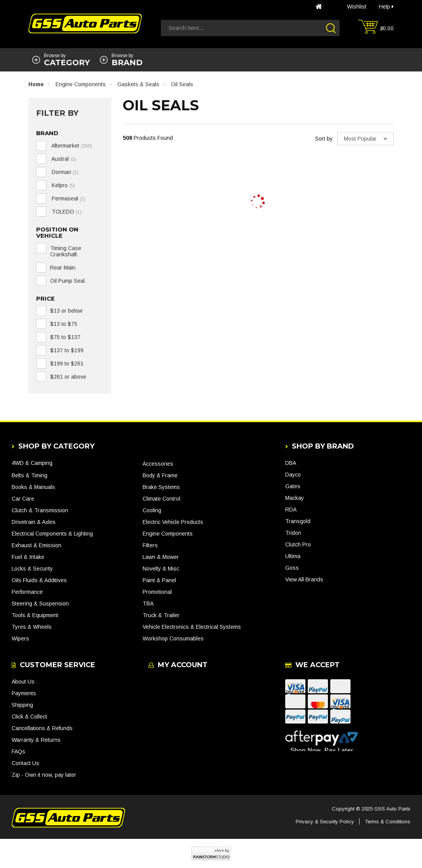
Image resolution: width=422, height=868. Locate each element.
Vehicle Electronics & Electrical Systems (192, 627)
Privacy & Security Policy (325, 822)
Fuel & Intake (28, 557)
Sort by (324, 139)
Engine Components (168, 534)
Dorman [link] (64, 172)
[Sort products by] (365, 139)
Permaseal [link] (68, 198)
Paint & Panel (159, 580)
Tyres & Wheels (32, 627)
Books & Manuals (33, 487)
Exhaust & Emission (37, 545)
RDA (291, 510)
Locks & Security (32, 569)
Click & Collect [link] (29, 717)
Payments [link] (24, 693)
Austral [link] (63, 159)
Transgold (298, 521)
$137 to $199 (67, 350)
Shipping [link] (22, 705)
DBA (291, 463)
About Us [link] (23, 682)
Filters (150, 545)
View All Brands (304, 579)
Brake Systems (161, 487)
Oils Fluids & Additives (39, 580)
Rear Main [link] (63, 268)
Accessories (158, 464)
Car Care (23, 499)
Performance (27, 592)
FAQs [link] (18, 751)
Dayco (293, 475)
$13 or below (66, 311)
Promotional (157, 592)
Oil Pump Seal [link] (67, 281)
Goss (292, 568)
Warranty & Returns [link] (36, 740)
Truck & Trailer (161, 615)
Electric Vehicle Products (173, 522)
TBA (148, 604)
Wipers (20, 638)
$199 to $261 (67, 364)
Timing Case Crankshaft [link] (66, 251)
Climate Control (161, 499)
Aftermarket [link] (71, 146)
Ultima (293, 556)
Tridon (293, 533)
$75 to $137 (65, 337)
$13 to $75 (64, 324)
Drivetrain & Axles (34, 522)
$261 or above (68, 377)
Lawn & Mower (161, 557)
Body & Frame (160, 475)
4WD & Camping (32, 463)
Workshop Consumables (173, 638)
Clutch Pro (298, 544)
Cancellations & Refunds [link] (42, 728)
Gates (293, 486)
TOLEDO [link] (66, 212)
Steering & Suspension (40, 604)
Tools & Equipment (35, 615)
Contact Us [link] (25, 763)
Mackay (295, 498)
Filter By (57, 113)
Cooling (152, 510)
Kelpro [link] (63, 185)
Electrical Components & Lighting (52, 534)
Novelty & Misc (161, 569)
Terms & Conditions (388, 822)
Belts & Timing (30, 475)
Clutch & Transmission (40, 510)
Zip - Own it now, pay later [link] (44, 775)
